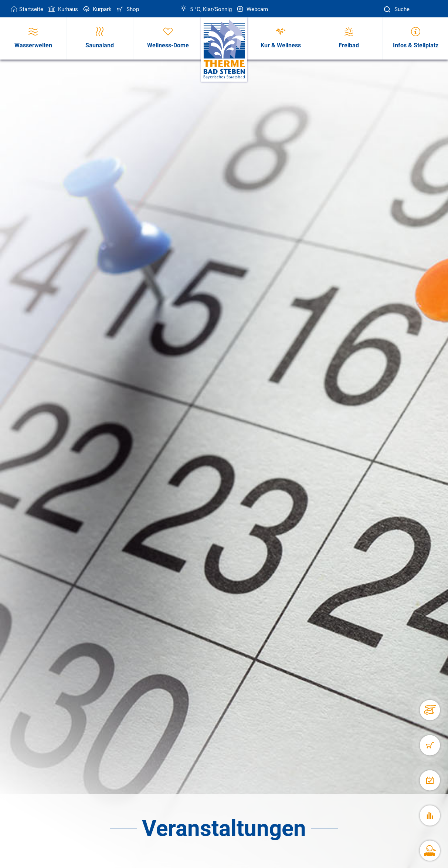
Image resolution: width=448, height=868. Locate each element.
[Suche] (388, 9)
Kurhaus (62, 9)
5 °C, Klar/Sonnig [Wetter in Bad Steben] (206, 9)
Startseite (27, 9)
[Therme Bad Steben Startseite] (224, 50)
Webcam (252, 9)
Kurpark (97, 9)
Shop (127, 9)
